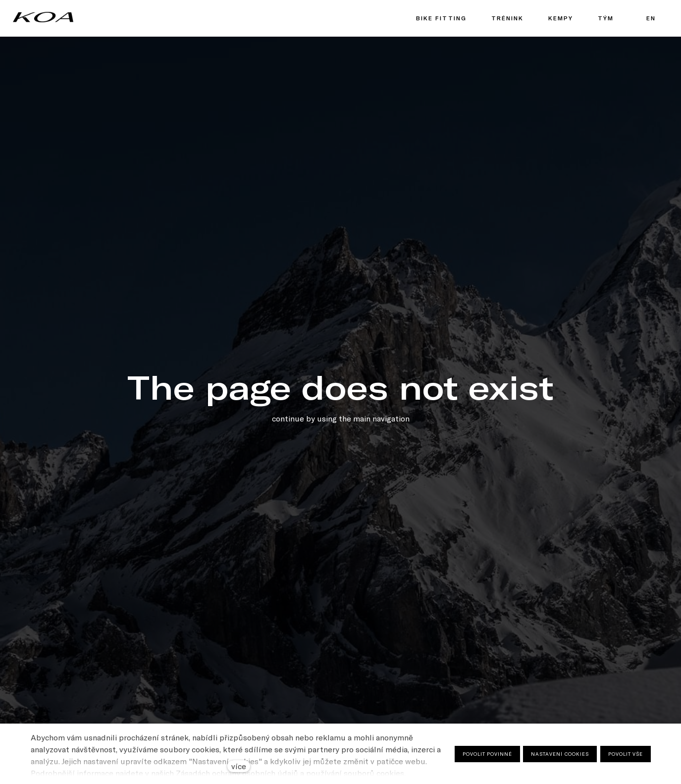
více (239, 766)
